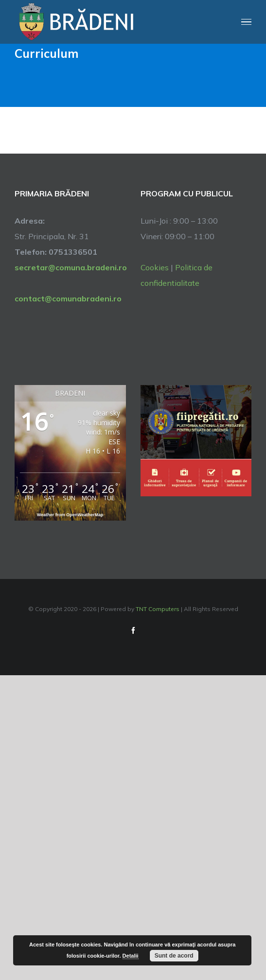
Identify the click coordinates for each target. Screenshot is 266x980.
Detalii (131, 956)
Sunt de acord (174, 956)
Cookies (155, 267)
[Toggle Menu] (247, 22)
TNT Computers (158, 609)
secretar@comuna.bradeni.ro (70, 267)
